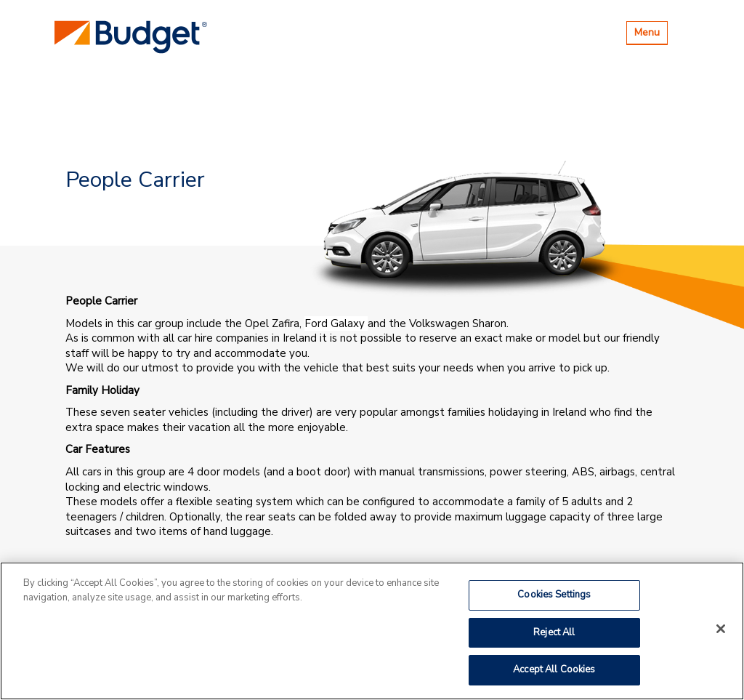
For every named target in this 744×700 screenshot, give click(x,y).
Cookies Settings (554, 595)
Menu (651, 35)
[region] (372, 631)
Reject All (554, 632)
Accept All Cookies (554, 669)
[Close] (721, 629)
